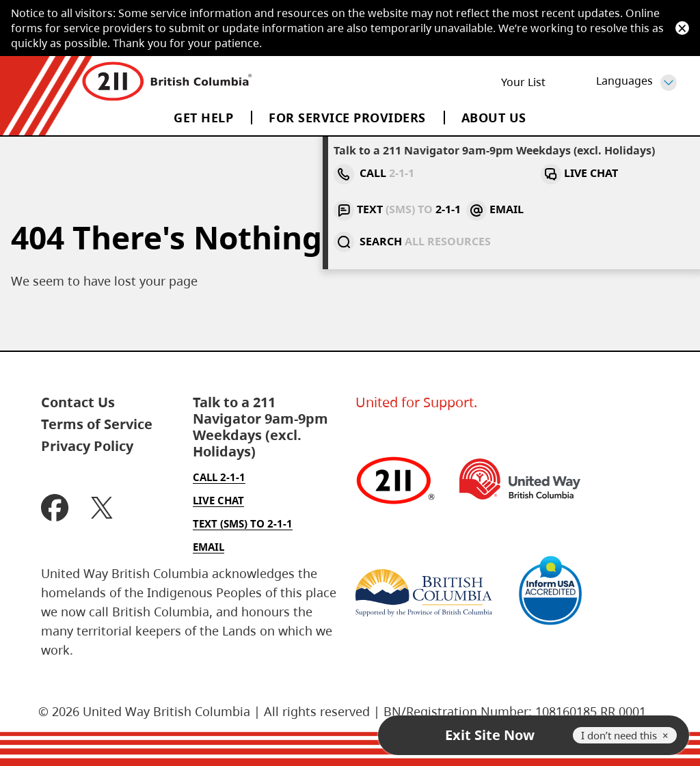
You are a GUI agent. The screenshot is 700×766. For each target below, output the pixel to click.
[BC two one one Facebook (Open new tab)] (55, 509)
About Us (494, 118)
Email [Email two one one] (597, 173)
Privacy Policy (87, 446)
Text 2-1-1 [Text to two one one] (525, 173)
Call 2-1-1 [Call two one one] (219, 477)
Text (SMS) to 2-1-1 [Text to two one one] (243, 523)
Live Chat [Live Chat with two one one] (442, 173)
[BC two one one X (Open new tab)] (102, 509)
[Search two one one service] (654, 174)
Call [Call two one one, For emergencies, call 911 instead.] (372, 173)
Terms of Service (97, 424)
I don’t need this (619, 735)
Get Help (203, 118)
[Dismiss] (682, 28)
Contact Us (78, 402)
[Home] (167, 82)
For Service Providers (347, 118)
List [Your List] (522, 82)
